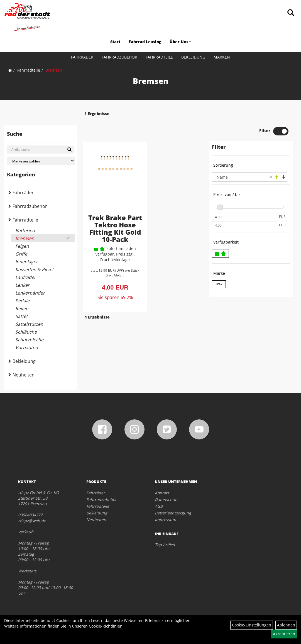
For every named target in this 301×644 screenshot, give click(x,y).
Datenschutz (167, 500)
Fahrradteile (159, 57)
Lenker (22, 285)
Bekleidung (193, 57)
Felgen (22, 246)
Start (115, 42)
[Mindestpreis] (245, 201)
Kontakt (162, 493)
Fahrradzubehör (119, 57)
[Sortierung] (243, 161)
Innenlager (27, 262)
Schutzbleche (29, 340)
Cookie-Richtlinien (106, 626)
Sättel (21, 316)
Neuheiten (24, 375)
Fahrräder (82, 57)
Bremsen (54, 70)
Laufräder (26, 277)
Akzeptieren (284, 634)
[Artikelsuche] (291, 13)
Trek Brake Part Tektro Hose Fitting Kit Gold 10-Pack (111, 216)
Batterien (25, 230)
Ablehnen (286, 625)
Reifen (22, 308)
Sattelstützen (29, 324)
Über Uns (180, 42)
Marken (222, 57)
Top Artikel (165, 545)
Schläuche (26, 332)
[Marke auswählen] (41, 161)
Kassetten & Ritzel (34, 269)
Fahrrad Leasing (145, 42)
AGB (159, 506)
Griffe (21, 254)
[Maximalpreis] (245, 209)
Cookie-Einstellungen (252, 625)
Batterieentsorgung (173, 513)
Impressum (165, 520)
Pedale (22, 301)
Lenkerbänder (30, 293)
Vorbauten (27, 347)
